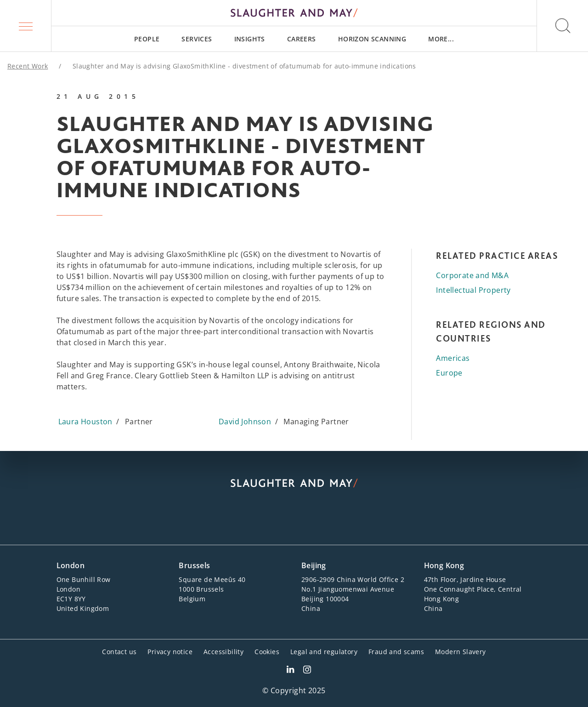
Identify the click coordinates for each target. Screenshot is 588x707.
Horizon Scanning (372, 39)
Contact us (119, 652)
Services (197, 39)
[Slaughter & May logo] (294, 13)
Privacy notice (170, 652)
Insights (250, 39)
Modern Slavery (461, 652)
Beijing (314, 565)
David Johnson (245, 422)
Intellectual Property (473, 290)
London (71, 565)
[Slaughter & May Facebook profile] (307, 671)
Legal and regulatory (324, 652)
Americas (453, 358)
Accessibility (223, 652)
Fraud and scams (396, 652)
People (147, 39)
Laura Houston (85, 422)
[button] (26, 26)
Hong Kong (444, 565)
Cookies (267, 652)
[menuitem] (147, 39)
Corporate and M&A (472, 275)
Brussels (194, 565)
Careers (302, 39)
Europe (449, 373)
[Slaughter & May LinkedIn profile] (290, 671)
